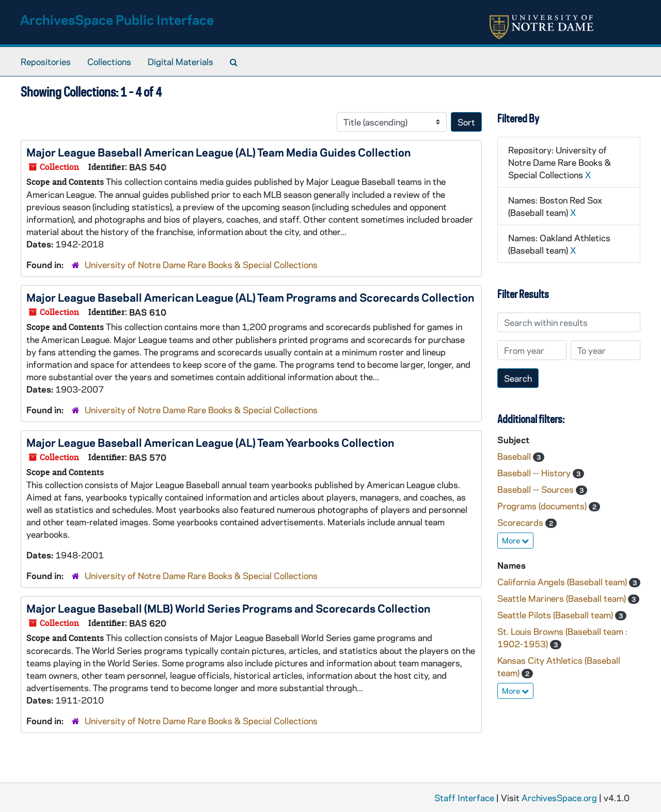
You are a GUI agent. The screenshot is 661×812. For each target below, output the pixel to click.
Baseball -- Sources (537, 489)
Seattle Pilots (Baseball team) (556, 615)
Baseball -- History (535, 473)
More (515, 540)
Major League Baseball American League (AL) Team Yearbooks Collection (210, 442)
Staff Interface (464, 798)
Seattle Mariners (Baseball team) (563, 598)
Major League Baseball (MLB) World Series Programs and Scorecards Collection (228, 608)
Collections (109, 61)
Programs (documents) (543, 506)
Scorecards (521, 522)
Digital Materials (180, 61)
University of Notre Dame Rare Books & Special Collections (201, 264)
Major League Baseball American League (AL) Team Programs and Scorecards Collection (250, 297)
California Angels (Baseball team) (563, 582)
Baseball (515, 456)
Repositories (46, 61)
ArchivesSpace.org (559, 798)
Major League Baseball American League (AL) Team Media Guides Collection (218, 152)
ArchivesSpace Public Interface (117, 19)
